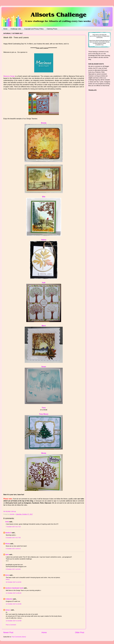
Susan (44, 367)
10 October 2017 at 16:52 (14, 582)
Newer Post (8, 632)
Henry (7, 575)
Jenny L (8, 610)
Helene (44, 240)
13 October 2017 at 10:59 (14, 621)
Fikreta (8, 544)
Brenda (44, 123)
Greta (7, 522)
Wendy (44, 453)
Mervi (44, 326)
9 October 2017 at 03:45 (13, 569)
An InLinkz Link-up (10, 511)
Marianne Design (9, 76)
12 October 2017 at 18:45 (14, 604)
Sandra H (8, 533)
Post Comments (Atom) (19, 637)
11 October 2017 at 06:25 (14, 593)
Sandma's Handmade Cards (14, 588)
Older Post (80, 632)
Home (5, 29)
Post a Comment (11, 625)
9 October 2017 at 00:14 (13, 549)
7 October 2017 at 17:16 (13, 527)
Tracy (44, 408)
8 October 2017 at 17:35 (13, 538)
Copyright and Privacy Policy (34, 29)
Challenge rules (16, 29)
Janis (7, 555)
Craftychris (9, 599)
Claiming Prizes (52, 29)
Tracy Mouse (44, 414)
